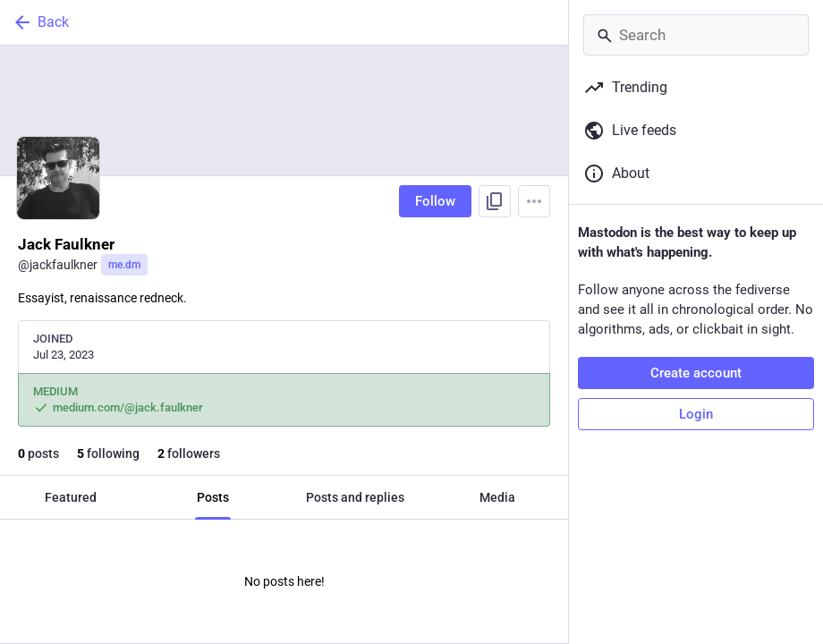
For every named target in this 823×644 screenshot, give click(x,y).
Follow (435, 201)
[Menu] (534, 201)
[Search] (696, 35)
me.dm (124, 265)
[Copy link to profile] (495, 201)
